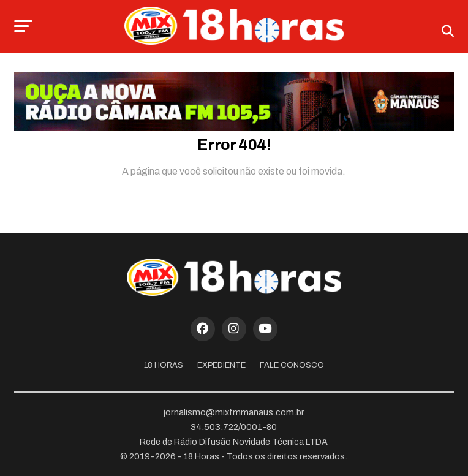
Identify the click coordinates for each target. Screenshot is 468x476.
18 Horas (164, 365)
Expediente (221, 365)
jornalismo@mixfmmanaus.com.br (234, 412)
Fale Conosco (292, 365)
